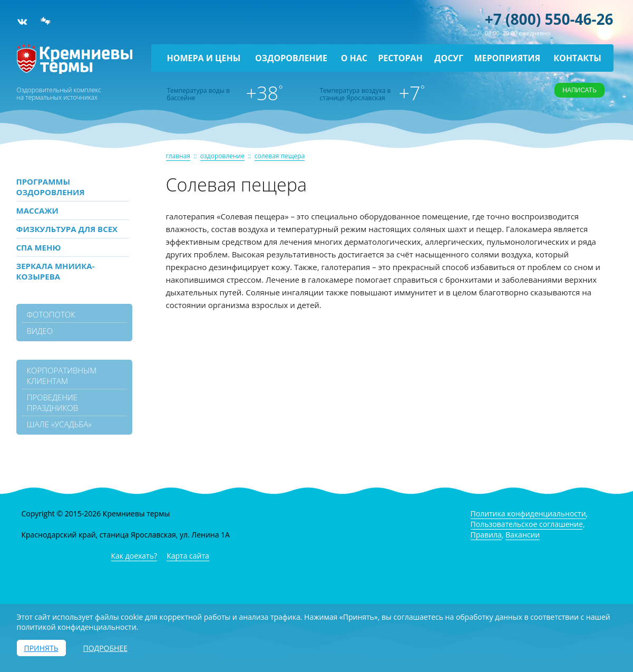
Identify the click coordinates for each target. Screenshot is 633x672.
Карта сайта (188, 556)
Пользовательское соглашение (527, 524)
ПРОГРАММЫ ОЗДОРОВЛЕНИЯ (51, 187)
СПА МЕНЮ (39, 247)
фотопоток (51, 314)
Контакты (577, 58)
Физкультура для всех (67, 229)
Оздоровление (291, 58)
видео (40, 331)
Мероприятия (507, 58)
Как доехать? (134, 556)
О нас (354, 58)
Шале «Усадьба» (59, 424)
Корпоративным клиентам (62, 376)
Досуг (449, 58)
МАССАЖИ (37, 210)
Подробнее (105, 648)
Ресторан (400, 58)
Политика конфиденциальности (528, 513)
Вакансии (523, 535)
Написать (579, 90)
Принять (41, 648)
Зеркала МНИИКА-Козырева (56, 271)
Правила (486, 535)
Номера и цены (204, 58)
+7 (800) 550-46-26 (549, 19)
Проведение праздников (53, 402)
